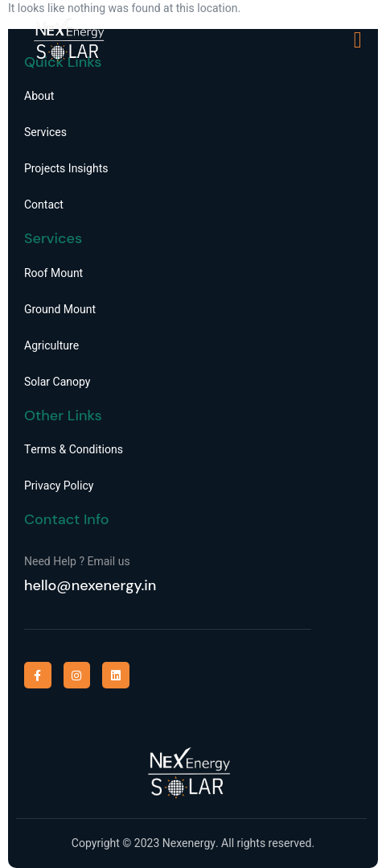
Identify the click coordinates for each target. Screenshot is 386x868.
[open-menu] (358, 40)
